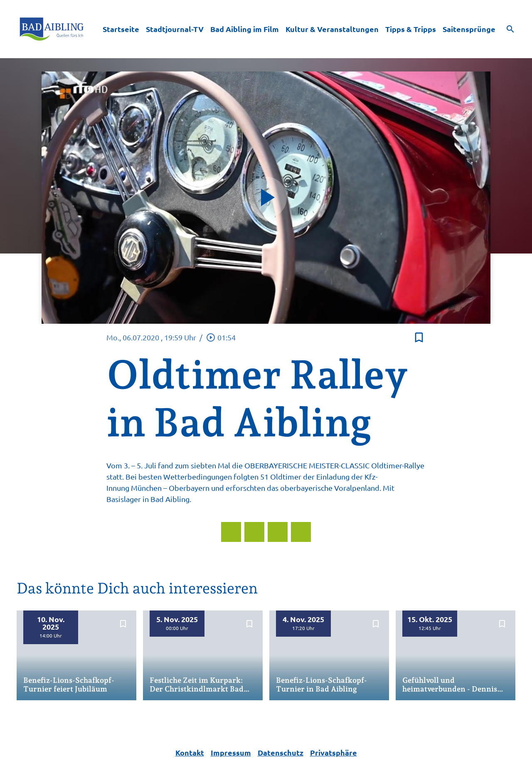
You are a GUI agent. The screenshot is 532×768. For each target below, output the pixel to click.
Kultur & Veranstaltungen (332, 29)
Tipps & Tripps (411, 29)
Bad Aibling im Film (245, 29)
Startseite (121, 29)
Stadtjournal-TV (175, 29)
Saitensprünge (469, 29)
